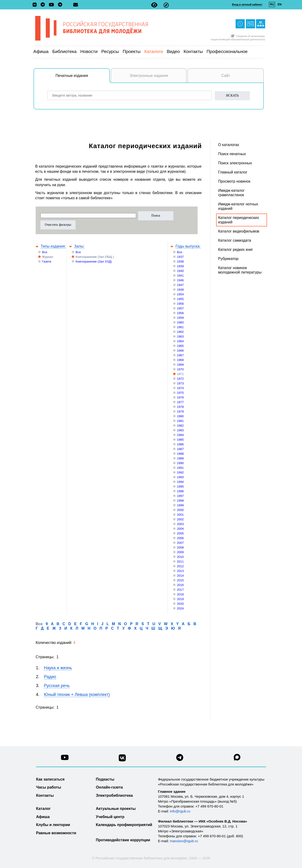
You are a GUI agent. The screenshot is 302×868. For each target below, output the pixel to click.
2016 (180, 585)
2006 (180, 538)
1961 (180, 327)
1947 (180, 285)
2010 (180, 557)
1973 (180, 383)
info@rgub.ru (180, 811)
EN (280, 4)
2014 (180, 576)
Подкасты (105, 779)
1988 (180, 454)
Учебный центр (110, 817)
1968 (180, 360)
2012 (180, 566)
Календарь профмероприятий (124, 825)
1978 (180, 407)
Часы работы (49, 787)
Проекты (132, 51)
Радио (50, 677)
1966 (180, 351)
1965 (180, 346)
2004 (180, 529)
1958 (180, 313)
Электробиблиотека (114, 795)
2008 (180, 547)
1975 (180, 393)
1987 (180, 449)
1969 (180, 365)
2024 (180, 608)
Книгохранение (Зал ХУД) (94, 261)
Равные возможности (56, 833)
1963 (180, 336)
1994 (180, 482)
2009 (180, 552)
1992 (180, 472)
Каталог (43, 809)
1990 (180, 463)
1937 (180, 257)
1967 (180, 355)
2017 (180, 590)
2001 (180, 515)
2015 (180, 580)
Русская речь (57, 686)
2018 (180, 594)
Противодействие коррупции (123, 840)
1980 (180, 416)
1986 (180, 444)
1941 (180, 276)
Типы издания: (53, 246)
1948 (180, 290)
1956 (180, 304)
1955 (180, 299)
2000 (180, 510)
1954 (180, 294)
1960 (180, 322)
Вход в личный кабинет (247, 4)
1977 (180, 402)
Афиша (41, 51)
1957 (180, 308)
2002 (180, 519)
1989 (180, 458)
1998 (180, 501)
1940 (180, 271)
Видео (173, 51)
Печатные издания (83, 78)
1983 (180, 430)
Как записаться (50, 779)
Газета (47, 261)
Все (45, 252)
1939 (180, 266)
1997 (180, 496)
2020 (180, 604)
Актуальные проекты (116, 809)
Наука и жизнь (58, 668)
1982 (180, 426)
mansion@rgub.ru (184, 841)
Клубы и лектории (53, 825)
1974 (180, 388)
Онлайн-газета (109, 787)
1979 (180, 411)
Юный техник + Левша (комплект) (77, 695)
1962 (180, 332)
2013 (180, 571)
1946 (180, 280)
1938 (180, 261)
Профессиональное (227, 51)
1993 (180, 477)
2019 (180, 599)
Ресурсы (110, 51)
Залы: (79, 246)
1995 (180, 487)
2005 (180, 533)
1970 (180, 369)
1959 (180, 318)
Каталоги (154, 51)
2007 (180, 543)
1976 (180, 397)
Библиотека (64, 51)
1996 (180, 491)
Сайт (226, 76)
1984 (180, 435)
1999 (180, 505)
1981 (180, 421)
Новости (89, 51)
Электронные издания (149, 76)
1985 (180, 440)
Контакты (193, 51)
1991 (180, 468)
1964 (180, 341)
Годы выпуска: (188, 246)
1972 (180, 379)
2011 (180, 562)
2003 (180, 524)
